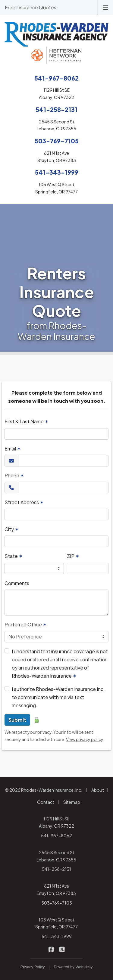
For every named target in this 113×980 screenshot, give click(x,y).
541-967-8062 (56, 835)
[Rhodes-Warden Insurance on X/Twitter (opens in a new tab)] (62, 949)
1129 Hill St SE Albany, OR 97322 (56, 822)
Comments (17, 583)
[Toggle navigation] (105, 7)
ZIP (73, 556)
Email (13, 449)
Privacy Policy (33, 967)
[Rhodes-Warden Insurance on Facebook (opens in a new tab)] (51, 949)
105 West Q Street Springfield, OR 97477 (56, 923)
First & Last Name (27, 421)
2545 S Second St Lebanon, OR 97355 (56, 856)
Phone (14, 475)
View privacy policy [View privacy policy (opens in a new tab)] (85, 739)
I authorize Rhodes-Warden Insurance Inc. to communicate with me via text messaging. (58, 697)
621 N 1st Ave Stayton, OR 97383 (57, 889)
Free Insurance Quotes (31, 7)
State (14, 556)
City (12, 529)
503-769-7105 (57, 903)
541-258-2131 (56, 869)
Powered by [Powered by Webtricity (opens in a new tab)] (73, 967)
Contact (46, 802)
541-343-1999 (57, 936)
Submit (17, 720)
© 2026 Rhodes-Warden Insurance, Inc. (44, 790)
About (98, 790)
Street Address (24, 502)
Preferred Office (26, 624)
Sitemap (72, 802)
